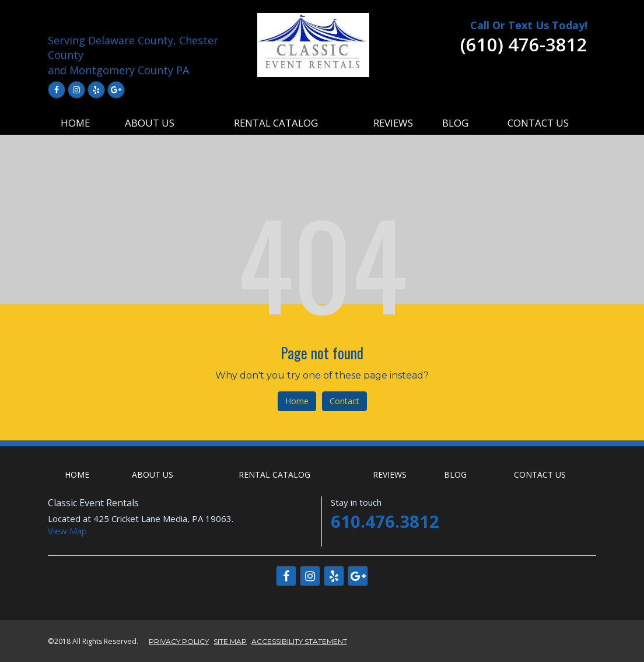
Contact (344, 401)
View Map (67, 531)
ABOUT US (150, 123)
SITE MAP (230, 641)
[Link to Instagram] (76, 90)
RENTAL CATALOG (276, 123)
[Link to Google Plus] (116, 90)
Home (297, 401)
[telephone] (524, 48)
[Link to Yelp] (96, 90)
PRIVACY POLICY (179, 641)
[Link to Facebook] (57, 90)
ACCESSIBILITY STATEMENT (299, 641)
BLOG (455, 123)
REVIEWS (393, 123)
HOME (75, 123)
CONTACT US (538, 123)
